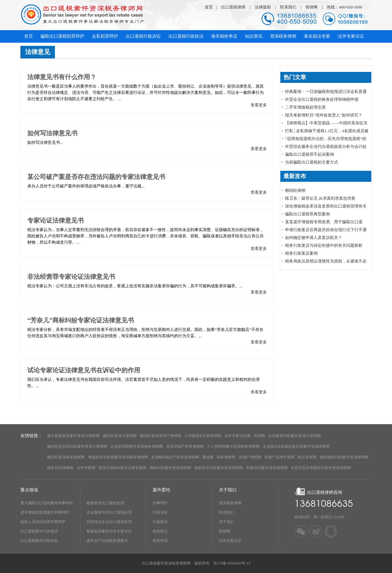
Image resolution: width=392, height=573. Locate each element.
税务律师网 (226, 457)
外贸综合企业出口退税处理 (109, 522)
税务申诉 (160, 541)
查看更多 (259, 105)
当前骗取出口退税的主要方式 (312, 162)
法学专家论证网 (237, 436)
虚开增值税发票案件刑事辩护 (45, 512)
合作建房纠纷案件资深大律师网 (294, 436)
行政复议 (160, 522)
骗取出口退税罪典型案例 (307, 214)
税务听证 (160, 531)
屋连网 (208, 457)
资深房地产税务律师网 (185, 446)
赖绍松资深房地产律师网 (161, 436)
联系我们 (288, 7)
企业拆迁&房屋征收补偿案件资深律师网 (296, 446)
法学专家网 (86, 468)
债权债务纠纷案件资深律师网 (344, 457)
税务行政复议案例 (301, 253)
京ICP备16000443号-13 (232, 563)
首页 (209, 7)
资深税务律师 (230, 503)
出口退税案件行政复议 (39, 531)
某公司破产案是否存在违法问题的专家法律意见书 (96, 177)
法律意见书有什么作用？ (62, 77)
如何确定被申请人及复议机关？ (314, 238)
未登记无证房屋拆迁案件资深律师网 (321, 468)
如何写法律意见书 (52, 133)
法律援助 (263, 7)
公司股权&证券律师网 (203, 436)
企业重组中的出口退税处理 (109, 512)
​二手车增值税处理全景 (305, 107)
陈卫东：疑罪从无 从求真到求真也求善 (320, 198)
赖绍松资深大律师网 (120, 436)
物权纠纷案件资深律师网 (170, 468)
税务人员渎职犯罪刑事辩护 (43, 522)
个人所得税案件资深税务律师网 (233, 446)
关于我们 (226, 522)
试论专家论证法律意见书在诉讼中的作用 (84, 370)
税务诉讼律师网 (60, 468)
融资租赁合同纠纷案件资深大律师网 (77, 446)
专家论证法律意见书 (56, 220)
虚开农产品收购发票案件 (107, 541)
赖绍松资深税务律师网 (66, 457)
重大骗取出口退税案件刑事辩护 (47, 503)
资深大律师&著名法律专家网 (122, 468)
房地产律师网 (250, 457)
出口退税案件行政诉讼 (39, 541)
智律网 (312, 7)
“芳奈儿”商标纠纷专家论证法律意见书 (81, 320)
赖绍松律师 (295, 190)
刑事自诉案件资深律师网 (267, 468)
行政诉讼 (160, 512)
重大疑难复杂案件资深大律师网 (73, 436)
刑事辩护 (160, 503)
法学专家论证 (230, 541)
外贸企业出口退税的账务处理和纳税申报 (322, 99)
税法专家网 (307, 457)
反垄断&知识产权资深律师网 (175, 457)
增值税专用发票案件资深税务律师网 (118, 457)
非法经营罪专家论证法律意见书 (71, 277)
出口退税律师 (233, 7)
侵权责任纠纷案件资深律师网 (219, 468)
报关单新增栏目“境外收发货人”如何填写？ (324, 115)
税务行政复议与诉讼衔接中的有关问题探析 (324, 245)
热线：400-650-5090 (344, 7)
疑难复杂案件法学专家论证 (109, 531)
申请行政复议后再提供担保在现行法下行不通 (326, 230)
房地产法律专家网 (279, 457)
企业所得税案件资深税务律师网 (137, 446)
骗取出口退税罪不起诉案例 (310, 154)
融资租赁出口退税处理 (105, 503)
